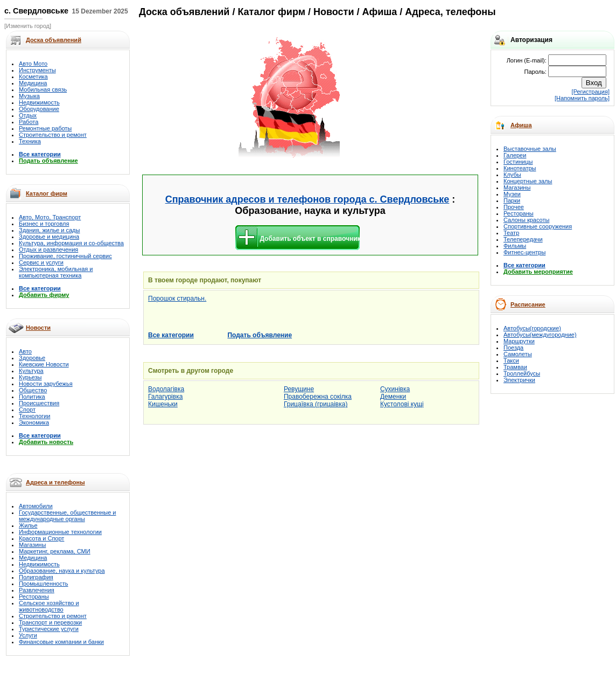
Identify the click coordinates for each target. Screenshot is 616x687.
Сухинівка (395, 389)
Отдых (28, 115)
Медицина (33, 83)
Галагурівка (165, 397)
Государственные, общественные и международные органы (68, 516)
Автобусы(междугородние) (540, 335)
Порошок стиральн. (177, 299)
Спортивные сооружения (538, 226)
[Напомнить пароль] (582, 98)
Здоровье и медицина (49, 237)
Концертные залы (528, 181)
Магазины (32, 545)
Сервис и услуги (41, 262)
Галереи (515, 155)
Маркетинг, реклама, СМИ (55, 551)
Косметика (33, 77)
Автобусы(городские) (532, 328)
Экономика (34, 422)
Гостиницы (518, 162)
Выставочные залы (530, 149)
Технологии (34, 416)
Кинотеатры (520, 168)
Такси (511, 360)
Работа (29, 122)
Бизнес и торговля (44, 224)
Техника (30, 141)
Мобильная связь (43, 89)
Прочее (514, 207)
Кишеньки (163, 404)
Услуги (28, 635)
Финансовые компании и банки (61, 642)
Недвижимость (39, 102)
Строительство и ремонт (53, 135)
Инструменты (37, 70)
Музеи (512, 194)
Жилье (28, 525)
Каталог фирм (47, 193)
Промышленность (44, 584)
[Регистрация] (591, 92)
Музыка (29, 96)
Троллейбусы (522, 373)
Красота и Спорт (41, 538)
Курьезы (30, 377)
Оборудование (39, 109)
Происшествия (39, 403)
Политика (32, 397)
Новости (38, 328)
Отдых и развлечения (48, 249)
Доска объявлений (184, 12)
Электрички (519, 380)
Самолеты (518, 354)
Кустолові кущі (402, 404)
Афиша (521, 125)
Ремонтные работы (45, 128)
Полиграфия (36, 577)
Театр (511, 233)
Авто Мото (33, 64)
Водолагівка (166, 389)
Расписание (528, 304)
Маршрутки (519, 341)
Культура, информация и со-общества (71, 243)
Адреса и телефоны (55, 482)
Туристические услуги (49, 629)
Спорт (27, 410)
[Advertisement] (190, 98)
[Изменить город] (28, 26)
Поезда (513, 348)
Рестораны (34, 596)
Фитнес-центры (524, 252)
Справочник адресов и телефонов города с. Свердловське (307, 199)
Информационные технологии (60, 532)
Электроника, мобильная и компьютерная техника (56, 272)
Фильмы (515, 246)
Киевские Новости (44, 364)
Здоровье (32, 358)
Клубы (512, 175)
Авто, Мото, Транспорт (50, 217)
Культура (31, 371)
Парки (512, 200)
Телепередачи (523, 239)
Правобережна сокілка (318, 397)
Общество (33, 390)
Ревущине (299, 389)
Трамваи (515, 367)
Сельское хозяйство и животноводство (49, 606)
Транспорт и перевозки (50, 622)
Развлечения (37, 590)
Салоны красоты (526, 220)
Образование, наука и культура (62, 571)
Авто (25, 351)
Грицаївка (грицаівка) (316, 404)
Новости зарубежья (46, 384)
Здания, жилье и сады (49, 230)
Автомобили (36, 506)
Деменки (393, 397)
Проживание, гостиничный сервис (65, 256)
